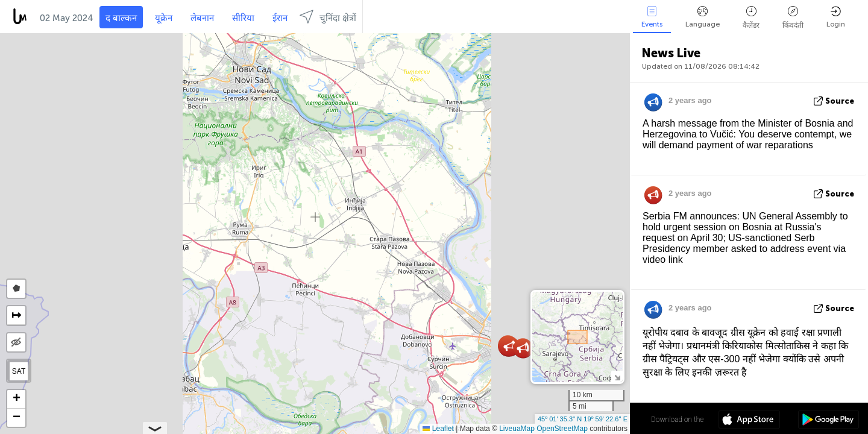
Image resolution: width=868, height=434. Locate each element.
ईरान (280, 18)
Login (836, 17)
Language (703, 17)
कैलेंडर (751, 18)
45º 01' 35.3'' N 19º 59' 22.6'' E (583, 419)
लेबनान (202, 18)
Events (652, 17)
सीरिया (243, 18)
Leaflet (438, 429)
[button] (510, 346)
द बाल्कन (121, 18)
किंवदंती (793, 18)
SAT (19, 371)
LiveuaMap (517, 429)
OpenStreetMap (562, 429)
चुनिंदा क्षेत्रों (328, 17)
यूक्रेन (164, 18)
